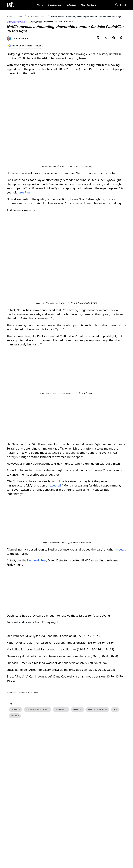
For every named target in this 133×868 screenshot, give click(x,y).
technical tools (61, 709)
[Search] (121, 5)
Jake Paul (24, 192)
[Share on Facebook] (114, 38)
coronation (16, 709)
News (40, 5)
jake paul (15, 716)
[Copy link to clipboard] (90, 38)
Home (9, 16)
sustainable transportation (38, 709)
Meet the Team (89, 5)
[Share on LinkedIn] (98, 38)
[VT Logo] (10, 5)
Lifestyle (72, 5)
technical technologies (97, 709)
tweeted (55, 485)
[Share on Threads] (121, 38)
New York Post (37, 560)
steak (115, 709)
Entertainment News (37, 16)
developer (77, 709)
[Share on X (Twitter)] (106, 38)
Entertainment (55, 5)
